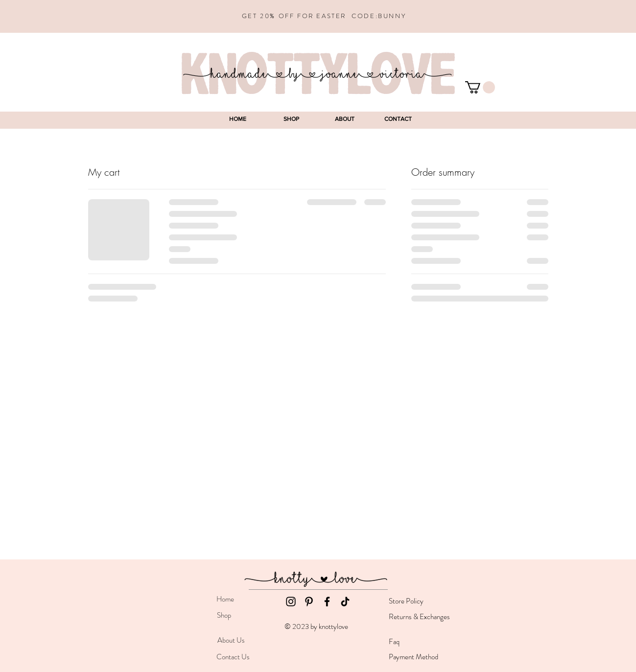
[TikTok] (345, 602)
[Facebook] (327, 602)
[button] (480, 87)
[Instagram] (291, 602)
